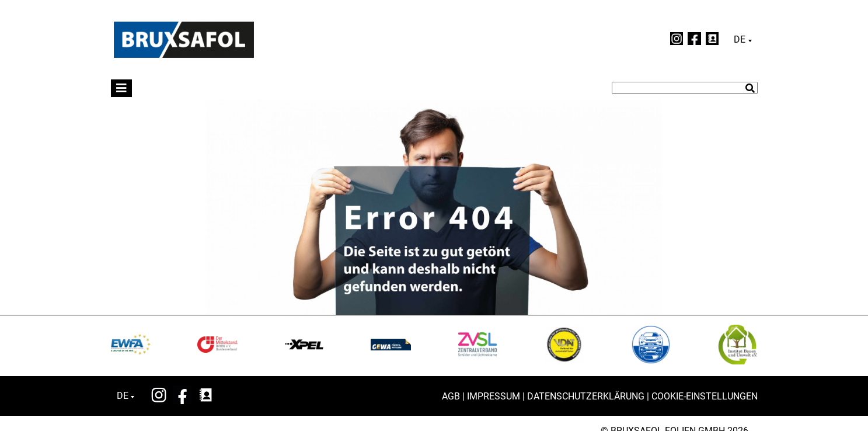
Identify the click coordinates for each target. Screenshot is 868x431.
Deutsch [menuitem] (740, 40)
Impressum (494, 396)
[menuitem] (742, 40)
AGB (451, 396)
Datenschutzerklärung (586, 396)
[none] (742, 40)
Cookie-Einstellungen (705, 396)
